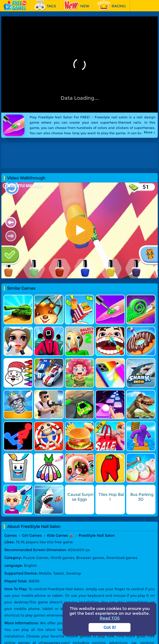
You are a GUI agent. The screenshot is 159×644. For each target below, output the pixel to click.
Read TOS (110, 618)
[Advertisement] (79, 155)
